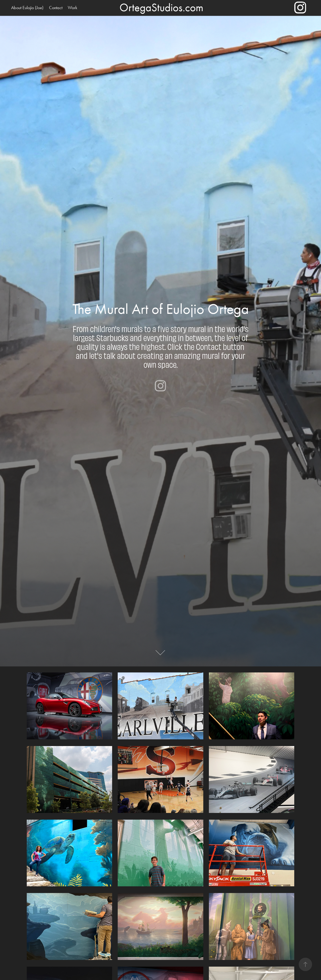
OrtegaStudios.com (161, 7)
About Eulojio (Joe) (27, 8)
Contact (56, 8)
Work (72, 8)
